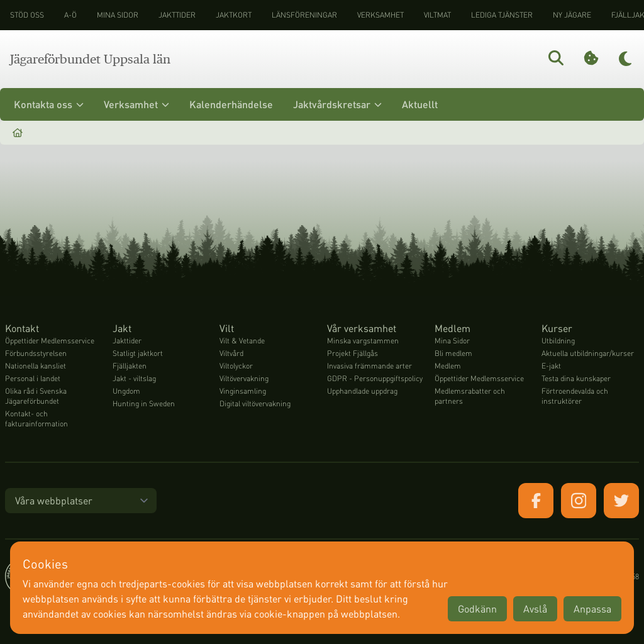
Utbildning (558, 341)
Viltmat (437, 15)
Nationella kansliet (36, 366)
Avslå (535, 608)
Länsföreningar (304, 15)
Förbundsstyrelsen (36, 353)
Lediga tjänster (502, 15)
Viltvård (231, 353)
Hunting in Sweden (144, 403)
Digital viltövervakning (255, 403)
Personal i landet (33, 378)
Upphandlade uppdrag (362, 391)
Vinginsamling (243, 391)
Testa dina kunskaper (576, 378)
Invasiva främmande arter (369, 366)
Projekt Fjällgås (353, 353)
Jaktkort (234, 15)
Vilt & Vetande (242, 341)
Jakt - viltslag (134, 378)
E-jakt (551, 366)
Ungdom (126, 391)
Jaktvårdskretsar (337, 104)
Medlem (448, 366)
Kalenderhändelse (231, 104)
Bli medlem (453, 353)
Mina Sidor (452, 341)
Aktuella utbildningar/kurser (588, 353)
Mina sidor (118, 15)
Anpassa (592, 608)
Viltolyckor (236, 366)
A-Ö (70, 15)
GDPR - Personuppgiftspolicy (375, 378)
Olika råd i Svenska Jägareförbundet (36, 396)
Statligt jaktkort (138, 353)
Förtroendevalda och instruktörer (575, 396)
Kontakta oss (49, 104)
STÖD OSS (27, 15)
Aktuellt (420, 104)
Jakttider (177, 15)
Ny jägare (572, 15)
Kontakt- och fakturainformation (36, 419)
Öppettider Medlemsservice (50, 341)
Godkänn (477, 608)
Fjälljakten (130, 366)
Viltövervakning (244, 378)
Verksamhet (380, 15)
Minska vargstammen (363, 341)
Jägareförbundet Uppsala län (90, 59)
